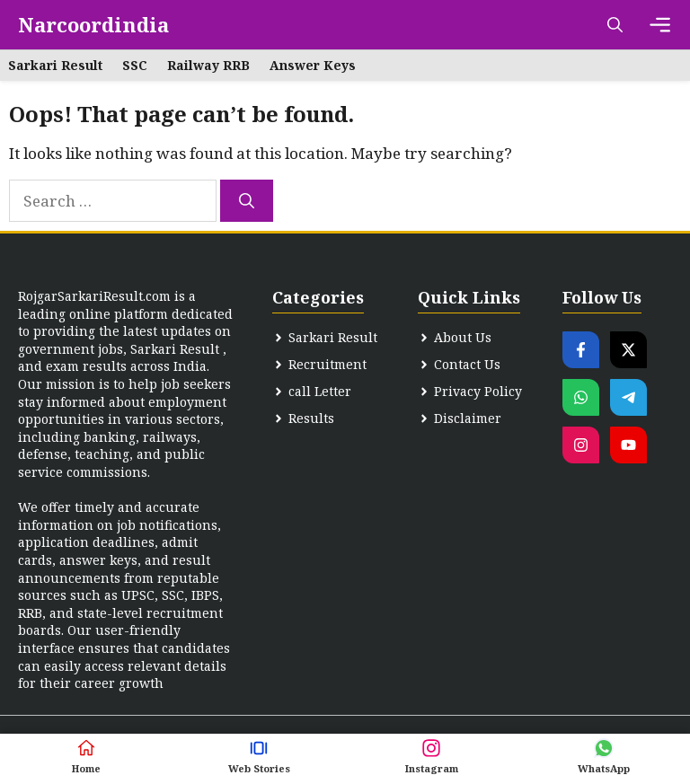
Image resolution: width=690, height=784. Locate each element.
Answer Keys (313, 65)
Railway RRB (208, 65)
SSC (135, 65)
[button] (615, 25)
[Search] (247, 201)
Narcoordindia (93, 24)
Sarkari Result (55, 65)
